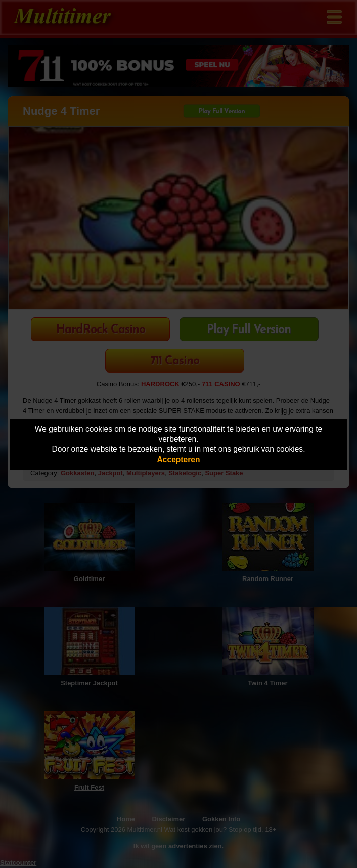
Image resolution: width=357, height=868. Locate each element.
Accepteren (179, 459)
